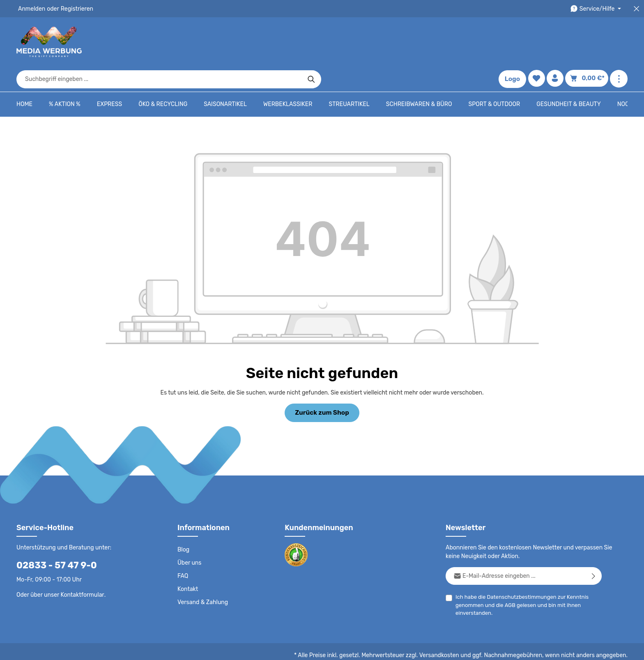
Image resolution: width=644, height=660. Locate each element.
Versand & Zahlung (202, 577)
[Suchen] (465, 42)
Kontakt (187, 563)
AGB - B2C (392, 648)
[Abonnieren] (594, 550)
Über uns (189, 537)
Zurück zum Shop (322, 387)
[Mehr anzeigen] (619, 42)
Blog (183, 524)
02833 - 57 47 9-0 (52, 539)
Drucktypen (497, 648)
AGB (508, 579)
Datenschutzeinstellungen (595, 648)
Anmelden (31, 9)
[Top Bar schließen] (636, 9)
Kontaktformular (80, 569)
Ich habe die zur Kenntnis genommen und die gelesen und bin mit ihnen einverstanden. (519, 579)
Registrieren (74, 9)
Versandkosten (447, 630)
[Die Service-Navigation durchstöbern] (597, 9)
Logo (514, 42)
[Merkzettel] (538, 42)
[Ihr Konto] (558, 42)
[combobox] (313, 42)
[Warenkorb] (588, 42)
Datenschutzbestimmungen (519, 571)
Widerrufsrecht (537, 648)
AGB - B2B (426, 648)
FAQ (183, 550)
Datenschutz (355, 648)
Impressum (461, 648)
